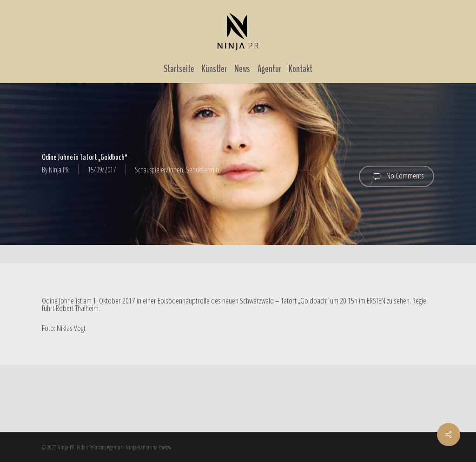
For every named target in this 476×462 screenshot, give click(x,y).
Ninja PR (59, 170)
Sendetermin (202, 170)
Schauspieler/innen (159, 170)
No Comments (397, 176)
